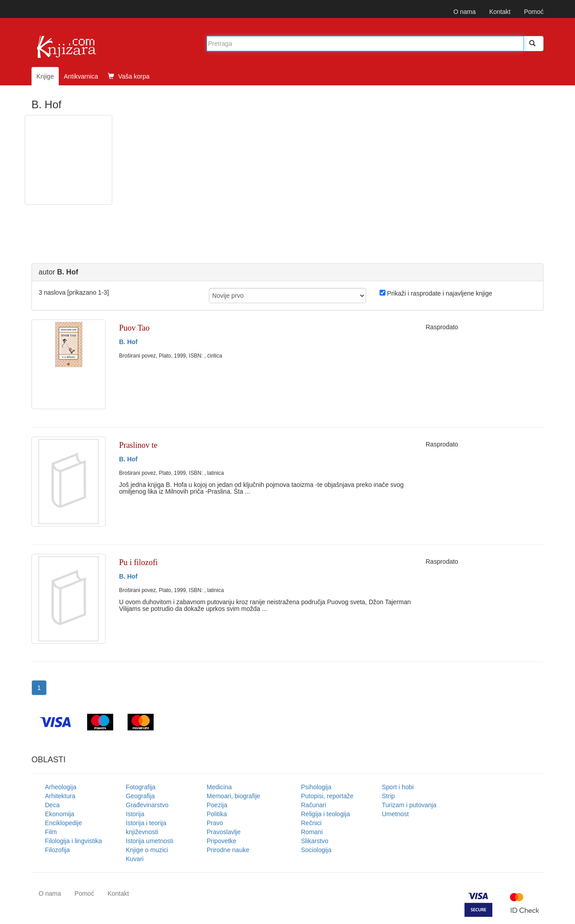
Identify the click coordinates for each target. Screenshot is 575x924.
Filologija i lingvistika (73, 841)
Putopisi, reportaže (327, 796)
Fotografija (141, 787)
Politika (217, 814)
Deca (52, 805)
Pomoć (534, 12)
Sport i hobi (398, 787)
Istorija (135, 814)
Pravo (215, 823)
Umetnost (395, 814)
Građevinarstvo (147, 805)
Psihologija (316, 787)
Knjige (45, 76)
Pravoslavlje (223, 832)
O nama (464, 12)
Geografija (140, 796)
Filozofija (57, 850)
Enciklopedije (64, 823)
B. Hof (128, 342)
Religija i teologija (325, 814)
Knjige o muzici (147, 850)
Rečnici (311, 823)
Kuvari (135, 859)
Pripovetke (221, 841)
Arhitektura (60, 796)
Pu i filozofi (138, 562)
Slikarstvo (315, 841)
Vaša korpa (129, 76)
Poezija (217, 805)
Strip (388, 796)
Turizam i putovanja (409, 805)
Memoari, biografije (233, 796)
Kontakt (500, 12)
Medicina (219, 787)
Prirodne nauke (228, 850)
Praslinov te (138, 445)
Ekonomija (60, 814)
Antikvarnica (81, 76)
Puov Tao (134, 328)
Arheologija (61, 787)
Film (51, 832)
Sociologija (316, 850)
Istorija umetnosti (150, 841)
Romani (312, 832)
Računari (314, 805)
